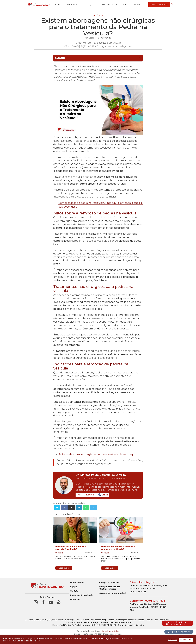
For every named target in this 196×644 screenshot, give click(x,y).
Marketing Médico (110, 631)
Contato (138, 4)
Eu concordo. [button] (186, 640)
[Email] (72, 508)
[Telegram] (94, 508)
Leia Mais (173, 640)
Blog (126, 4)
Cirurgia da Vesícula (109, 583)
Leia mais (64, 568)
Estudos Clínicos (110, 4)
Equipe (74, 587)
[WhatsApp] (86, 508)
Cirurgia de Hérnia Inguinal (112, 593)
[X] (57, 508)
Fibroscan (75, 600)
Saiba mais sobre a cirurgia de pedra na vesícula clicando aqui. (97, 454)
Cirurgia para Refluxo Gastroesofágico (110, 588)
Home (57, 4)
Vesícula (98, 16)
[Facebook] (64, 508)
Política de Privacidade (82, 595)
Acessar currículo (86, 495)
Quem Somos (73, 5)
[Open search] (172, 5)
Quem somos (77, 583)
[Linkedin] (79, 508)
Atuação (91, 5)
